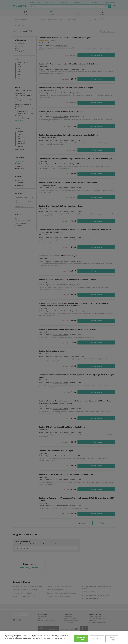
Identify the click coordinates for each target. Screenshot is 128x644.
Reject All (97, 639)
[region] (64, 638)
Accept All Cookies (81, 639)
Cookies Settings (112, 639)
